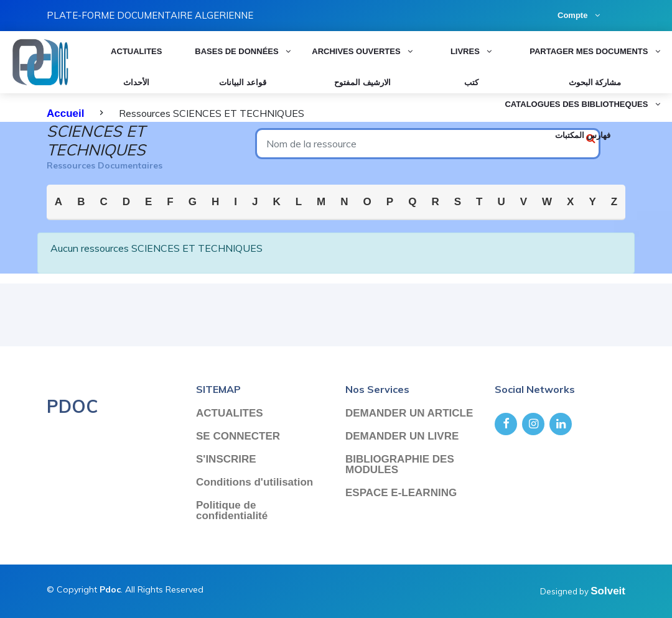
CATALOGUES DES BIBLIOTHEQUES (582, 104)
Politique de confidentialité (232, 510)
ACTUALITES (136, 51)
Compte (579, 15)
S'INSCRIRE (226, 459)
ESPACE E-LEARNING (401, 493)
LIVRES (471, 51)
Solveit (608, 591)
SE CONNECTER (238, 436)
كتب (471, 82)
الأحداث (136, 82)
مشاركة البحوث (595, 82)
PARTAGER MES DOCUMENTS (595, 51)
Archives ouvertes (362, 51)
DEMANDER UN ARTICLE (409, 413)
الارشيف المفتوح (362, 82)
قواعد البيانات (243, 82)
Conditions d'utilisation (254, 482)
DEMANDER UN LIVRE (402, 436)
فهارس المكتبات (583, 135)
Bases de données (243, 51)
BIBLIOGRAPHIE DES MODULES (400, 464)
